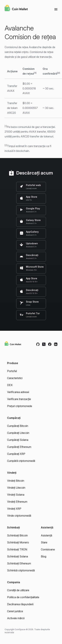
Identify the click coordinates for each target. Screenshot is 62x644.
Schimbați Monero (18, 542)
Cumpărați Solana (18, 440)
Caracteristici (15, 378)
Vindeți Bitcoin (16, 481)
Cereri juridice (15, 611)
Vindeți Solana (16, 495)
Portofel (12, 371)
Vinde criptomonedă (19, 516)
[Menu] (56, 9)
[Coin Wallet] (16, 8)
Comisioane (48, 549)
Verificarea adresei (18, 392)
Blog (44, 556)
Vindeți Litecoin (16, 488)
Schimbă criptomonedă (21, 570)
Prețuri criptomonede (20, 406)
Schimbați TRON (17, 549)
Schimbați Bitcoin (17, 535)
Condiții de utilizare (18, 590)
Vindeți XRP (14, 509)
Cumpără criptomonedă (21, 461)
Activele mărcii (16, 618)
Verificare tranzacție (19, 399)
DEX (10, 385)
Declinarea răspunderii (20, 604)
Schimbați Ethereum (19, 563)
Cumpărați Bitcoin (18, 426)
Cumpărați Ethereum (19, 447)
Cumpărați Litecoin (18, 433)
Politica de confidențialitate (23, 597)
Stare (44, 542)
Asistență (46, 535)
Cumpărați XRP (16, 454)
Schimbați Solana (18, 556)
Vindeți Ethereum (17, 502)
